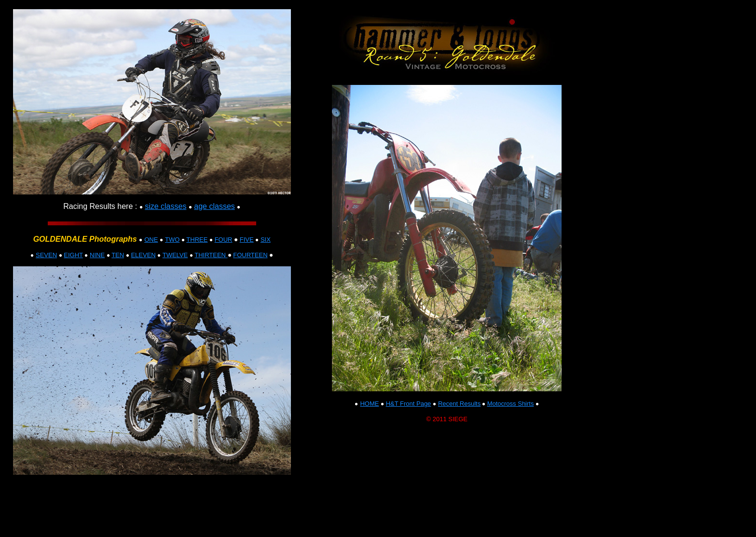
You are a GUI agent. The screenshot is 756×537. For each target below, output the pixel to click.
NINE (97, 255)
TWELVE (175, 255)
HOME (369, 404)
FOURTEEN (250, 255)
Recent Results (459, 404)
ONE (151, 240)
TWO (172, 240)
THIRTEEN (211, 255)
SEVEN (46, 255)
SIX (266, 240)
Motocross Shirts (511, 404)
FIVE (247, 240)
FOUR (224, 240)
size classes (165, 206)
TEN (118, 255)
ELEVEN (143, 255)
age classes (214, 206)
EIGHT (73, 255)
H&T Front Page (409, 404)
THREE (197, 240)
